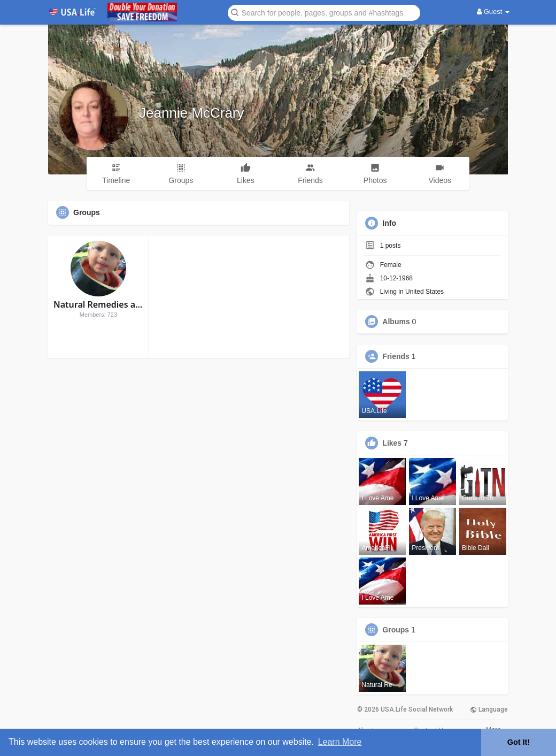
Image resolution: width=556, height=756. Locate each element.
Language (489, 709)
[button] (324, 12)
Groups (396, 630)
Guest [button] (493, 12)
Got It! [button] (519, 742)
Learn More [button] (340, 742)
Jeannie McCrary (192, 113)
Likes (392, 443)
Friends (396, 356)
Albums (396, 322)
